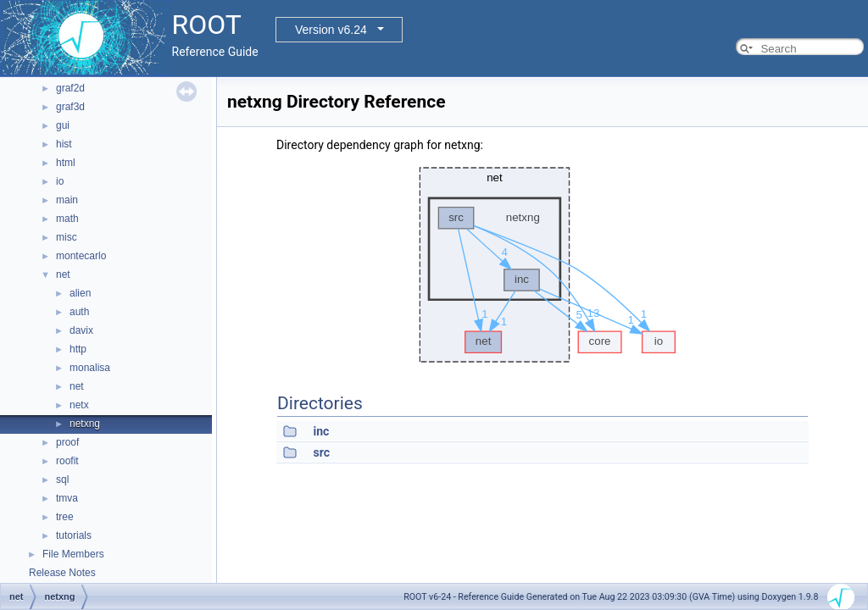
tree (65, 517)
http (78, 349)
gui (63, 125)
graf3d (70, 107)
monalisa (90, 368)
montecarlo (81, 256)
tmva (67, 498)
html (66, 163)
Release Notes (62, 573)
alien (80, 293)
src (321, 452)
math (67, 219)
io (60, 181)
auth (79, 312)
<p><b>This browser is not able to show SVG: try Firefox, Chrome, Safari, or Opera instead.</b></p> (543, 265)
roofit (67, 461)
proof (67, 442)
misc (67, 237)
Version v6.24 (331, 30)
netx (79, 405)
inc (321, 431)
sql (62, 480)
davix (81, 330)
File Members (73, 554)
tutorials (74, 535)
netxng (85, 424)
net (63, 274)
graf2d (70, 88)
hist (64, 144)
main (67, 200)
